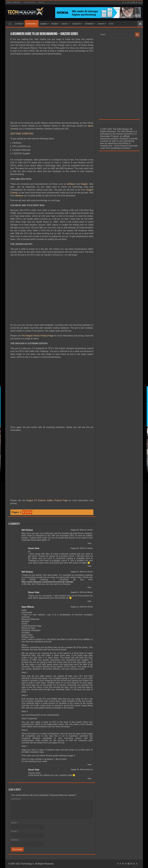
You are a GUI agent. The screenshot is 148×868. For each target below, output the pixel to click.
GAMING (44, 24)
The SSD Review (30, 2)
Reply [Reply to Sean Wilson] (89, 765)
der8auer (71, 184)
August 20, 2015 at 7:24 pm (82, 548)
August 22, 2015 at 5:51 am (82, 770)
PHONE (54, 24)
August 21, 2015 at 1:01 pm (82, 572)
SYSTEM (18, 24)
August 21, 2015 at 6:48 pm (82, 592)
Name (15, 823)
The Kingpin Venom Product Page (37, 336)
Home (10, 23)
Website (15, 840)
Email (14, 831)
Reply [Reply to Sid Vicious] (89, 543)
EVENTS (101, 24)
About (40, 2)
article (91, 126)
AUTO (111, 24)
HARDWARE (31, 24)
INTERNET (89, 24)
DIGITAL (65, 24)
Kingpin (84, 184)
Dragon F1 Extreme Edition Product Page (47, 500)
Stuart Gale (34, 548)
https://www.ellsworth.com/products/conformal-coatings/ (48, 582)
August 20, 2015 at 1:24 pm (82, 530)
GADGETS (77, 24)
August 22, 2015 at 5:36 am (82, 607)
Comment (16, 799)
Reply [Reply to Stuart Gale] (89, 566)
